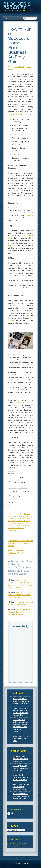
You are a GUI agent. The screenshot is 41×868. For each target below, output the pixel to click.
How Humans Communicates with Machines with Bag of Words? (21, 543)
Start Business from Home (17, 523)
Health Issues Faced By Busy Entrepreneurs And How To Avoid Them (21, 796)
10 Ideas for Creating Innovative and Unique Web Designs (20, 759)
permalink (14, 530)
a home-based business (23, 402)
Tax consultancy (18, 134)
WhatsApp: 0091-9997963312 (16, 844)
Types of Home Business (16, 528)
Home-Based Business (19, 519)
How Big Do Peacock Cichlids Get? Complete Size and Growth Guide (21, 701)
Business (27, 514)
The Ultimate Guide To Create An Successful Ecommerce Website (20, 612)
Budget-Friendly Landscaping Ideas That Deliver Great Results (21, 777)
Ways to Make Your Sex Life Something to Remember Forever (21, 787)
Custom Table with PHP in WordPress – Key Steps (21, 738)
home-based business (16, 114)
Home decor (16, 154)
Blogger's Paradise (17, 6)
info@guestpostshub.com (15, 846)
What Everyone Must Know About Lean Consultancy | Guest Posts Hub (20, 595)
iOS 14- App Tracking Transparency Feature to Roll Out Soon (21, 768)
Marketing (11, 516)
